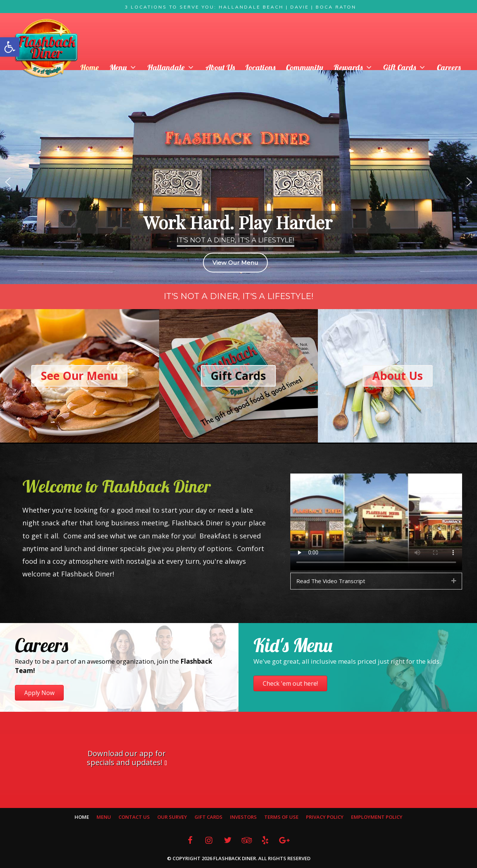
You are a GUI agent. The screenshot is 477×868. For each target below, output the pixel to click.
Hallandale (174, 67)
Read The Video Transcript (331, 581)
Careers (449, 67)
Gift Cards (407, 67)
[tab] (376, 581)
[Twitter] (228, 840)
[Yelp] (265, 840)
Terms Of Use (281, 817)
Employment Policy (377, 817)
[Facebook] (190, 840)
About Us (220, 67)
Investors (243, 817)
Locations (260, 67)
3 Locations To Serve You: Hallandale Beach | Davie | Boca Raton (241, 7)
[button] (10, 47)
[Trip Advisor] (246, 840)
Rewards (356, 67)
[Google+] (284, 840)
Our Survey (172, 817)
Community (304, 67)
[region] (238, 182)
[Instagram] (209, 840)
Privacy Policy (325, 817)
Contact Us (134, 817)
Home (89, 67)
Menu (126, 67)
